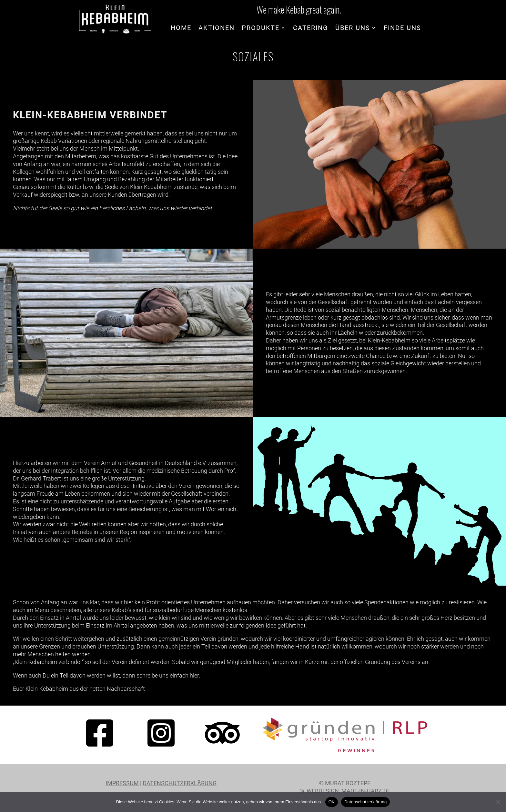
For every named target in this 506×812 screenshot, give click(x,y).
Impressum (122, 783)
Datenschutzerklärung (180, 783)
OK (332, 802)
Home (181, 29)
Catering (311, 29)
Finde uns (402, 29)
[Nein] (498, 802)
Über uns (353, 29)
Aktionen (217, 29)
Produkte (261, 29)
